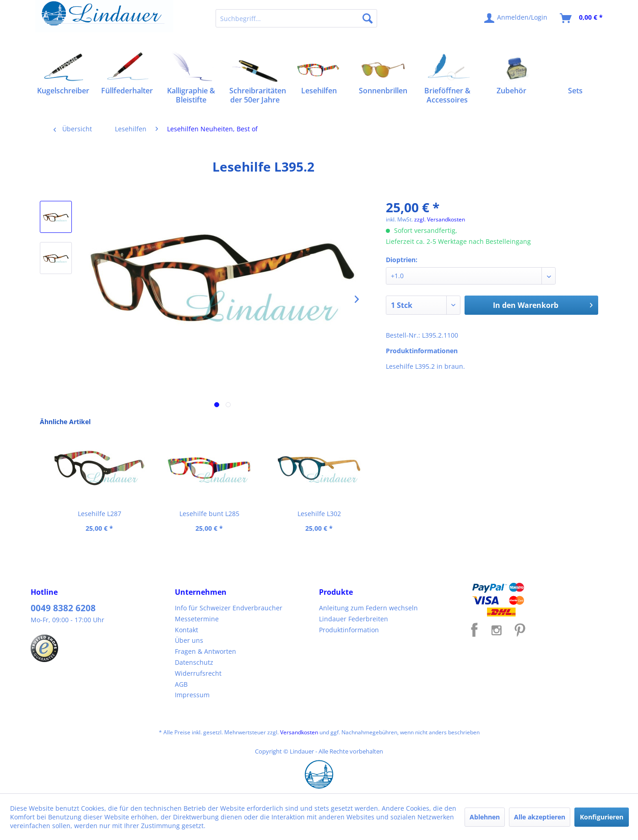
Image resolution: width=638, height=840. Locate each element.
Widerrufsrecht (198, 673)
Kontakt (187, 630)
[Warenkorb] (582, 18)
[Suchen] (368, 18)
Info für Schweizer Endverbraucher (229, 608)
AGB (181, 684)
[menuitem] (296, 18)
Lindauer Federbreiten (354, 619)
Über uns (189, 640)
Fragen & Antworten (205, 651)
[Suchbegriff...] (296, 18)
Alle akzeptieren (540, 817)
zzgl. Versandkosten (440, 219)
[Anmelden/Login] (516, 18)
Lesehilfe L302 (319, 514)
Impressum (192, 695)
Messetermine (197, 619)
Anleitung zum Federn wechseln (368, 608)
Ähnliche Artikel (65, 422)
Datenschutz (194, 662)
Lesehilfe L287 (100, 514)
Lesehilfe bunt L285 (209, 514)
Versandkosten (299, 732)
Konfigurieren (602, 817)
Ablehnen (485, 817)
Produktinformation (349, 630)
